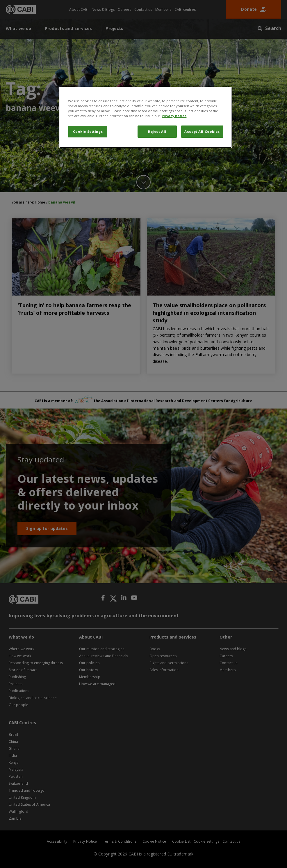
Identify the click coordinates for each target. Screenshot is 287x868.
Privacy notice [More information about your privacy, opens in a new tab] (174, 116)
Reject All (157, 131)
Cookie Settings (88, 131)
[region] (145, 117)
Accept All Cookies (202, 131)
